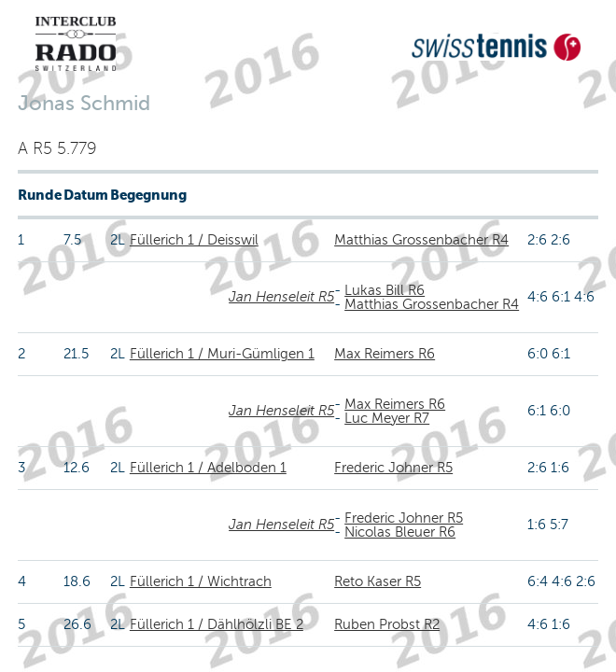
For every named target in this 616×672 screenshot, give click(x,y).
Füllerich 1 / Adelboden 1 (208, 468)
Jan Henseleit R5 (281, 297)
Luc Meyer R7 (387, 418)
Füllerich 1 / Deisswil (194, 240)
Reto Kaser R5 (378, 581)
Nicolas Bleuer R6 (400, 532)
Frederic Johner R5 (393, 468)
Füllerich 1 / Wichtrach (201, 581)
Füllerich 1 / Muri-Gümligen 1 (222, 354)
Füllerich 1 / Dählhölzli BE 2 (217, 624)
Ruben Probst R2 (387, 624)
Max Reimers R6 (385, 354)
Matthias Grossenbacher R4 (421, 240)
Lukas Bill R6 (385, 290)
